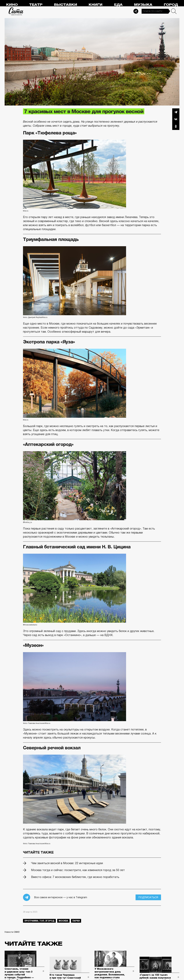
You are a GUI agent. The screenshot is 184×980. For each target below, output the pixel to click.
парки (76, 921)
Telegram (176, 112)
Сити (16, 11)
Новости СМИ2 (12, 932)
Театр (36, 5)
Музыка (143, 5)
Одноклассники (176, 126)
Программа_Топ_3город (39, 921)
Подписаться (148, 897)
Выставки (65, 5)
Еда (118, 5)
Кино (12, 5)
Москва (63, 921)
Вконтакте (176, 119)
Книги (95, 5)
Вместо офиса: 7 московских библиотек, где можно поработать (75, 877)
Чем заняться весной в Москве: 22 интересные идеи (67, 863)
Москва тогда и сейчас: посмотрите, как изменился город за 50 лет (78, 870)
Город (171, 5)
